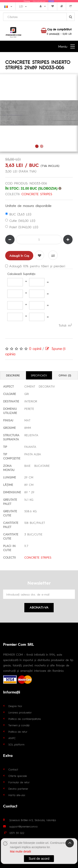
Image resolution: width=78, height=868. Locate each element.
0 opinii (35, 348)
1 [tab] (37, 146)
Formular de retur (19, 782)
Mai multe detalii (20, 851)
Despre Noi (15, 706)
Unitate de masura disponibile (28, 206)
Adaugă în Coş (19, 256)
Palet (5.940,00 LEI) (22, 227)
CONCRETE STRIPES (37, 194)
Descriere (13, 375)
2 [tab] (41, 146)
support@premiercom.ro (24, 826)
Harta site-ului (17, 795)
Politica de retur (18, 732)
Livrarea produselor (20, 712)
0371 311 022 (17, 833)
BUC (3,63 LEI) (18, 214)
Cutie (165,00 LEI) (20, 221)
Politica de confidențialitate (25, 719)
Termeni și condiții (19, 725)
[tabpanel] (39, 113)
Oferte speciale (18, 776)
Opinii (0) (65, 375)
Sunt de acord (39, 859)
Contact (13, 769)
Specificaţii (39, 375)
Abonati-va (39, 607)
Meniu (63, 46)
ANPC (12, 738)
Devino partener (18, 789)
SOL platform (16, 744)
